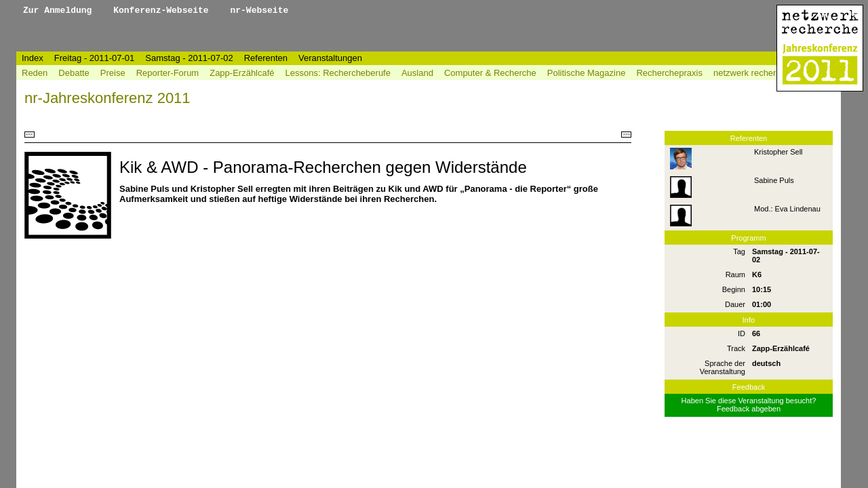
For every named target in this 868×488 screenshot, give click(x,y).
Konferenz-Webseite (163, 11)
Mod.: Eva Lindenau (787, 209)
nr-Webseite (259, 11)
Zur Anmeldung (60, 11)
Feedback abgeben (749, 409)
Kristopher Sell (778, 152)
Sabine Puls (774, 180)
